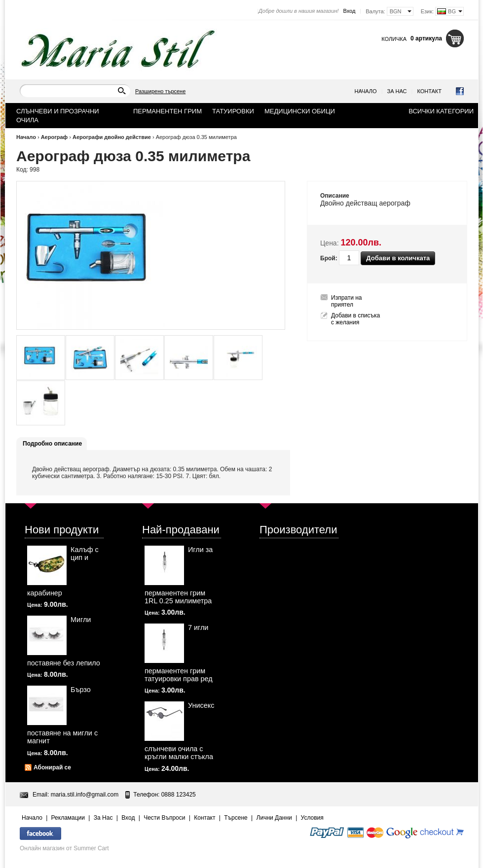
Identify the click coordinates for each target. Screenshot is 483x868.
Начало (366, 91)
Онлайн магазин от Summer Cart (64, 848)
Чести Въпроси (164, 818)
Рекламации (68, 818)
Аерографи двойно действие (112, 137)
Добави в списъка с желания (355, 319)
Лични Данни (274, 818)
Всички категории (441, 111)
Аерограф (55, 137)
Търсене (236, 818)
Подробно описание (52, 444)
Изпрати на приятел (347, 301)
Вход (349, 11)
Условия (312, 818)
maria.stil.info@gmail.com (85, 795)
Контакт (429, 91)
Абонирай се (52, 767)
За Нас (397, 91)
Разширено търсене (160, 91)
